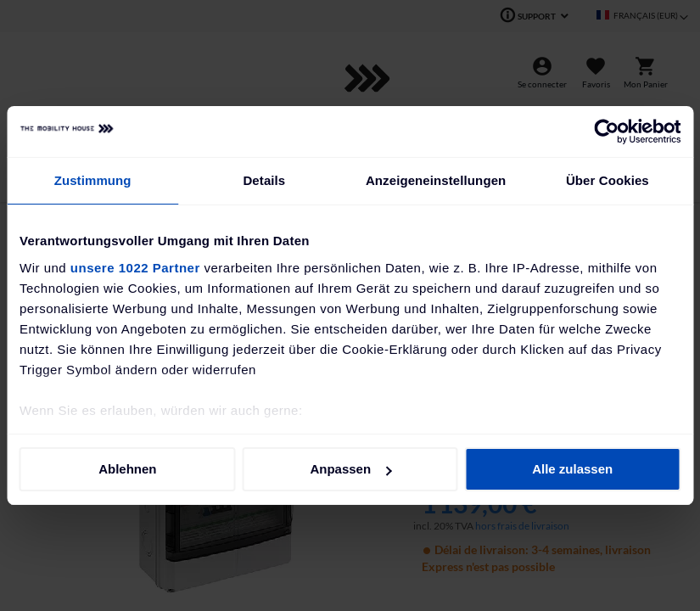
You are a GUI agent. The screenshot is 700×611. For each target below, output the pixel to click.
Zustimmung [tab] (93, 180)
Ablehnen (127, 469)
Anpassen (350, 469)
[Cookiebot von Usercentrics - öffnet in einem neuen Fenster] (606, 132)
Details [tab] (264, 180)
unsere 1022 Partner (135, 268)
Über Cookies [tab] (608, 180)
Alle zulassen (572, 469)
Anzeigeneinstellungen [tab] (436, 180)
